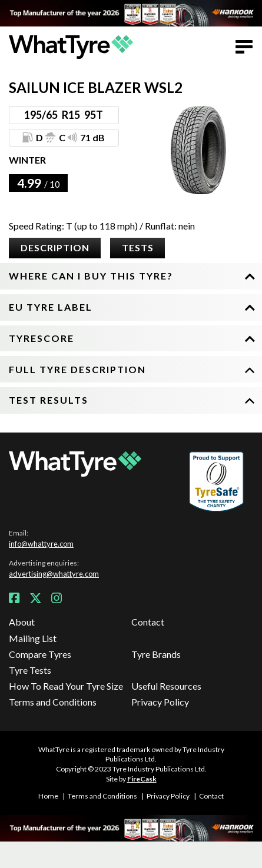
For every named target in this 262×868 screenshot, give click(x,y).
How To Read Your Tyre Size (66, 686)
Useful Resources (166, 686)
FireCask (142, 779)
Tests (138, 247)
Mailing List (33, 638)
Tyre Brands (156, 654)
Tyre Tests (30, 670)
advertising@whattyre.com (54, 574)
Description (55, 247)
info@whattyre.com (41, 544)
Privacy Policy (160, 702)
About (22, 622)
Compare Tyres (40, 654)
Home (48, 796)
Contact (148, 622)
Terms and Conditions (53, 702)
